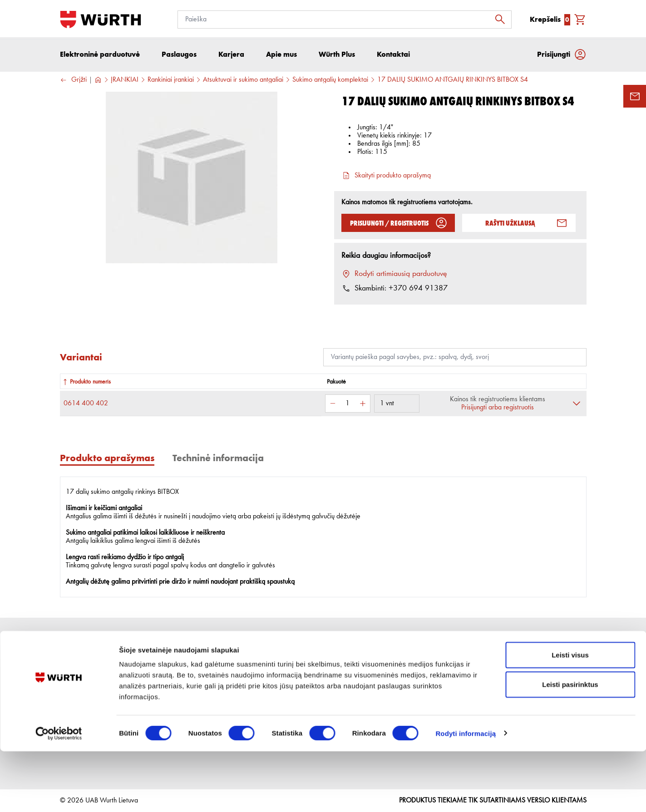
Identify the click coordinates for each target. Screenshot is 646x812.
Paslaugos (187, 691)
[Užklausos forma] (635, 96)
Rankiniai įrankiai (171, 82)
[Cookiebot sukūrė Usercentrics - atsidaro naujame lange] (59, 794)
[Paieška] (345, 20)
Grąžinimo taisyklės (291, 691)
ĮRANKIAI (125, 82)
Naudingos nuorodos (408, 691)
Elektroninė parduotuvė (100, 57)
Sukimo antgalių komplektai (330, 82)
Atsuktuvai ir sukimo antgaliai (243, 82)
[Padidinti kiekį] (363, 406)
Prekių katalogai (401, 677)
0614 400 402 (86, 406)
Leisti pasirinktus (570, 746)
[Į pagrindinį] (101, 20)
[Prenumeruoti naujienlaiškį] (577, 682)
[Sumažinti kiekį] (333, 406)
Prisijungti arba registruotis (498, 410)
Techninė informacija (218, 460)
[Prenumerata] (513, 682)
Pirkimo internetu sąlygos (298, 677)
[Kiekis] (348, 406)
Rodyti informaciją (466, 794)
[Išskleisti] (577, 406)
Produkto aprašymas (107, 460)
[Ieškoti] (503, 20)
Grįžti (73, 82)
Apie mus (186, 677)
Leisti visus (570, 716)
